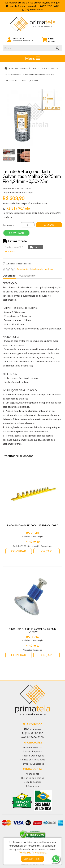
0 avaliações (23, 269)
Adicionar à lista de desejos (17, 264)
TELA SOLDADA (48, 68)
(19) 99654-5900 (33, 737)
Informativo (32, 786)
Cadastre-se (27, 41)
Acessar (16, 41)
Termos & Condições (32, 764)
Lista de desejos (32, 782)
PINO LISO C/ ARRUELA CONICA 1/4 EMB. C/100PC (33, 631)
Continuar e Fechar (32, 859)
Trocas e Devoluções (33, 756)
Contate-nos (33, 729)
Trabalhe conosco (33, 747)
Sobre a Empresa (32, 751)
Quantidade (8, 225)
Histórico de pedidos (33, 778)
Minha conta (33, 774)
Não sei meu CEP (10, 251)
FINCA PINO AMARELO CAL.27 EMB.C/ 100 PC (32, 525)
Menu (32, 58)
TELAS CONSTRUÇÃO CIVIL (24, 68)
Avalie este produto (42, 269)
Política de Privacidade (32, 760)
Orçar (49, 225)
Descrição (9, 275)
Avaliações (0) (27, 275)
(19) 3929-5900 (32, 733)
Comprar (17, 233)
